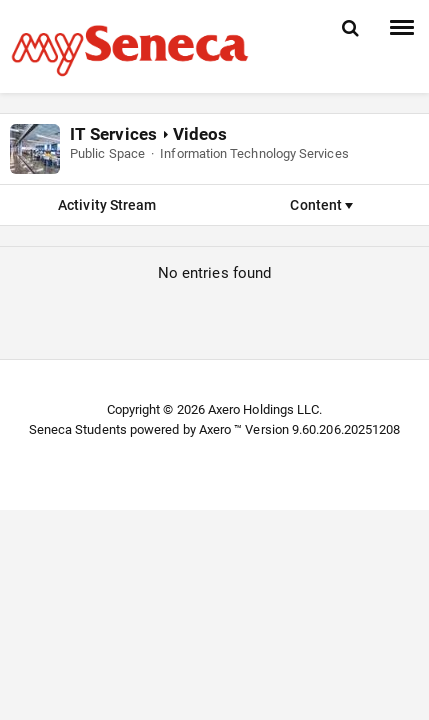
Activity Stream (107, 205)
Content (321, 205)
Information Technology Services (254, 153)
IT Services (113, 134)
